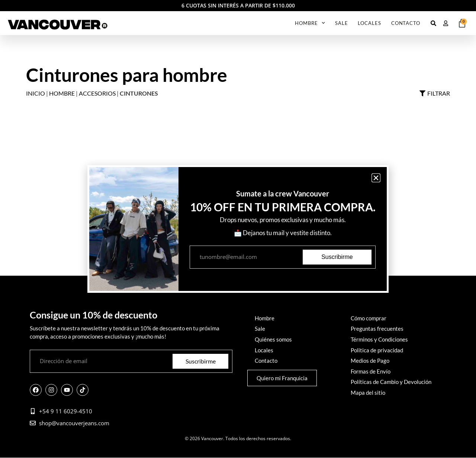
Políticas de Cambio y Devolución (391, 381)
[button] (376, 178)
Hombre (310, 23)
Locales (369, 23)
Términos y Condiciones (379, 339)
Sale (260, 329)
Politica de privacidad (377, 350)
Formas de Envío (371, 371)
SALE (342, 23)
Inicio (36, 93)
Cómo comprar (369, 318)
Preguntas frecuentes (377, 329)
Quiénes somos (273, 339)
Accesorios (97, 93)
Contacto (406, 23)
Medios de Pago (370, 360)
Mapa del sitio (368, 391)
